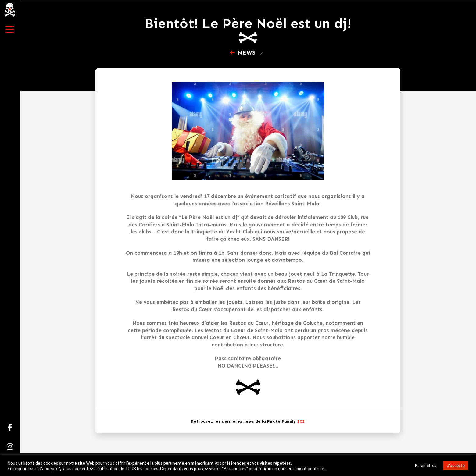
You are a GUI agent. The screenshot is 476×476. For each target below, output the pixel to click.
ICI (301, 421)
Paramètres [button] (426, 465)
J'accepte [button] (456, 465)
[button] (10, 29)
